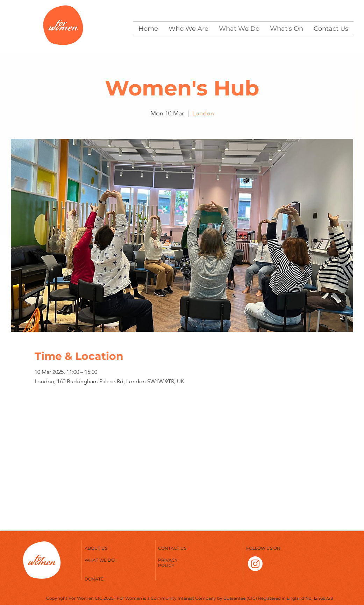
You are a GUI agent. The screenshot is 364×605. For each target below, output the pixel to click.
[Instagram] (255, 564)
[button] (188, 29)
